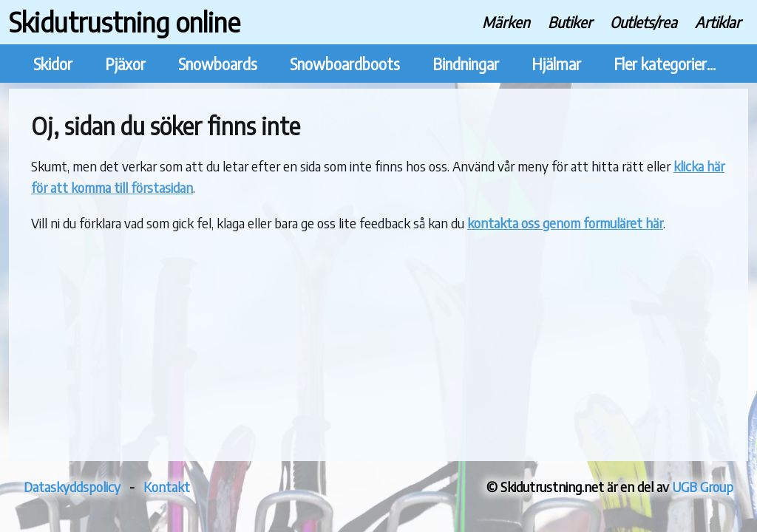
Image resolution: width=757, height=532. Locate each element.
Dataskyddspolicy (72, 487)
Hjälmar (556, 64)
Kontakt (167, 487)
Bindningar (466, 64)
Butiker (570, 22)
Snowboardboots (345, 64)
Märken (506, 22)
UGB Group (703, 487)
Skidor (53, 64)
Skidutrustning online (125, 22)
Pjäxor (125, 64)
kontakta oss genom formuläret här (565, 223)
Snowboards (218, 64)
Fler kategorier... (665, 64)
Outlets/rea (644, 22)
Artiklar (718, 22)
